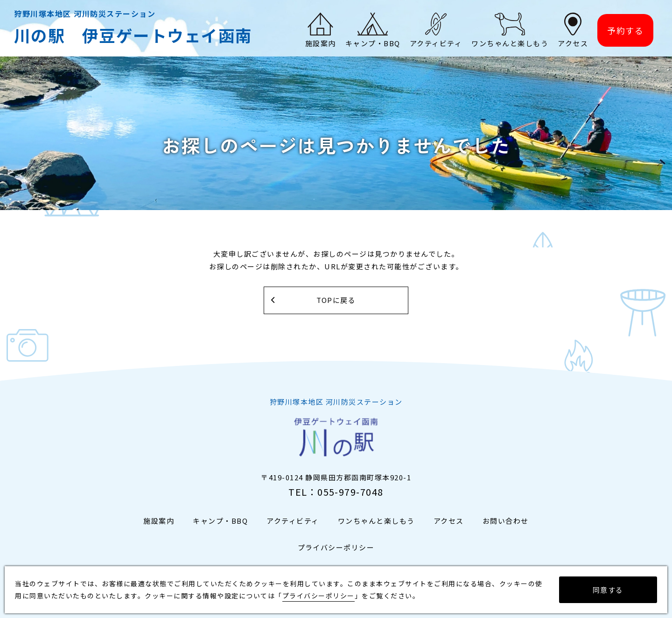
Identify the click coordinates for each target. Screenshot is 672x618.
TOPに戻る (336, 300)
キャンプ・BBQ (220, 521)
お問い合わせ (506, 521)
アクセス (449, 521)
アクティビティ (293, 521)
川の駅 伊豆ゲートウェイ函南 (133, 35)
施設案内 (159, 521)
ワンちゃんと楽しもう (376, 521)
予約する (625, 31)
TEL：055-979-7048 (336, 492)
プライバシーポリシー (336, 548)
